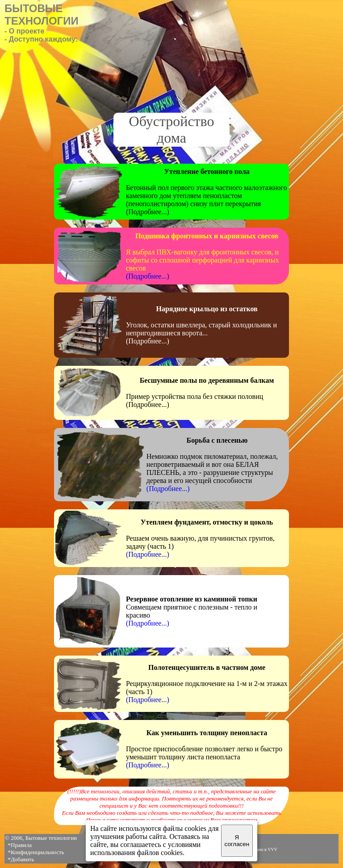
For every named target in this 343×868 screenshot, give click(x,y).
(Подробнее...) (148, 276)
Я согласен (237, 841)
